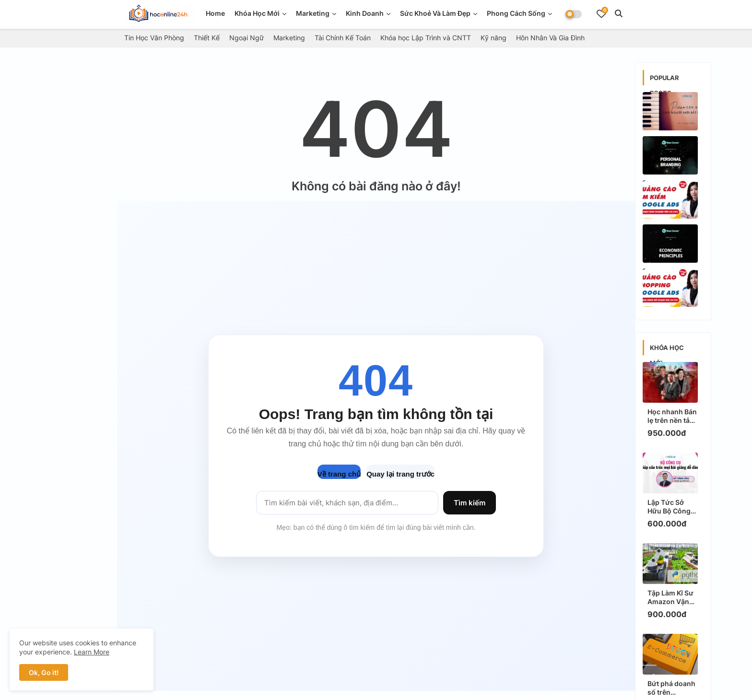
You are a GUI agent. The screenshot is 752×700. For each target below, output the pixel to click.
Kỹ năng (493, 38)
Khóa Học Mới (257, 13)
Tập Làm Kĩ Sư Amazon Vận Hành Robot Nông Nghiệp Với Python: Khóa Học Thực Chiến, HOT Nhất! (672, 597)
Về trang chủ (339, 474)
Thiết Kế (207, 38)
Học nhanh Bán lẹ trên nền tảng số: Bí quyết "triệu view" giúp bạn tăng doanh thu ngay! (673, 416)
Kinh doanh (365, 13)
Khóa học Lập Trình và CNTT (426, 38)
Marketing (313, 13)
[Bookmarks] (601, 13)
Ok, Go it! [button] (44, 672)
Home (215, 13)
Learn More (92, 652)
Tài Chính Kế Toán (343, 38)
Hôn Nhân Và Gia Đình (550, 38)
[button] (619, 13)
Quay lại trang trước (400, 474)
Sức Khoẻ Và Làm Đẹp (435, 13)
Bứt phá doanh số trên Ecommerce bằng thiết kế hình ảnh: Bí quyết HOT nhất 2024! (673, 688)
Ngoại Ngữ (247, 38)
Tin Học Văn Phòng (154, 38)
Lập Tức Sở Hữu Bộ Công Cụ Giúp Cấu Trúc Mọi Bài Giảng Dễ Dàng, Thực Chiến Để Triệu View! (673, 507)
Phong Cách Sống (516, 13)
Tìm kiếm (470, 503)
